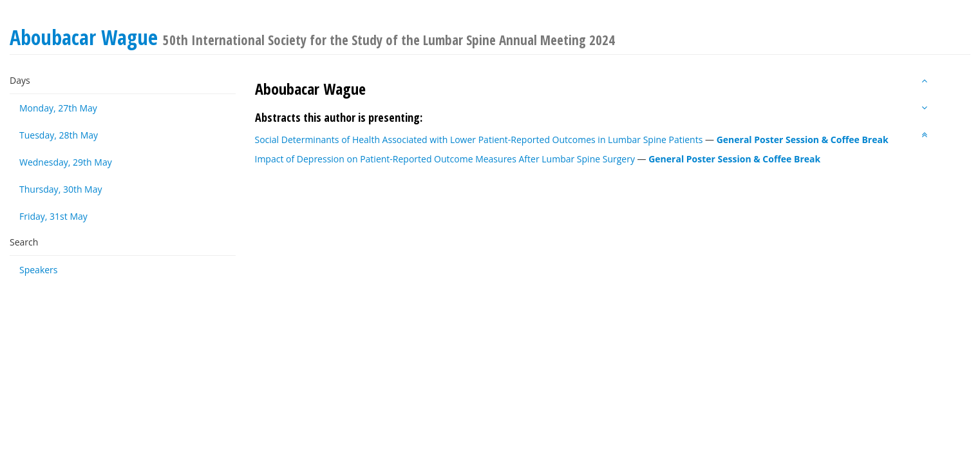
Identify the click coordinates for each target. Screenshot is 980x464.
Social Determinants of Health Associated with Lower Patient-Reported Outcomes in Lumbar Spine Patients (479, 140)
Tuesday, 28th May (59, 135)
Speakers (39, 270)
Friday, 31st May (53, 216)
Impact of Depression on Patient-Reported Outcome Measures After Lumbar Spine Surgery (445, 159)
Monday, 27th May (58, 108)
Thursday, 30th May (61, 189)
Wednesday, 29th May (66, 162)
